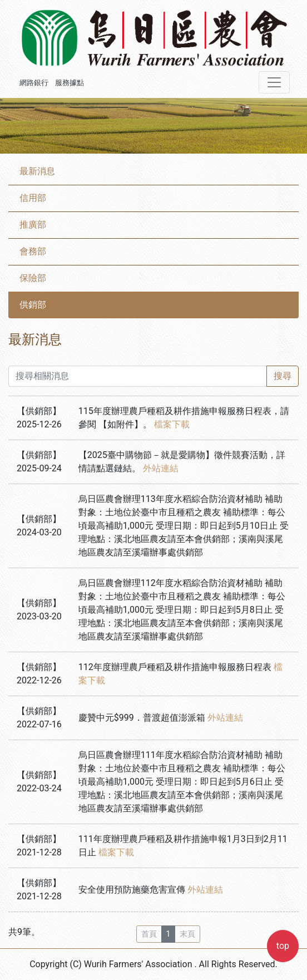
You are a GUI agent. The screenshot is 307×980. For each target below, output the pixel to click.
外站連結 (161, 468)
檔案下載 (172, 424)
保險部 (33, 278)
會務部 (33, 251)
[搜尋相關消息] (138, 376)
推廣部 (33, 225)
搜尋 (283, 376)
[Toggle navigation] (274, 82)
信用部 (33, 198)
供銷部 (33, 305)
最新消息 (37, 171)
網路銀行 (34, 83)
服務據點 (70, 83)
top (283, 946)
